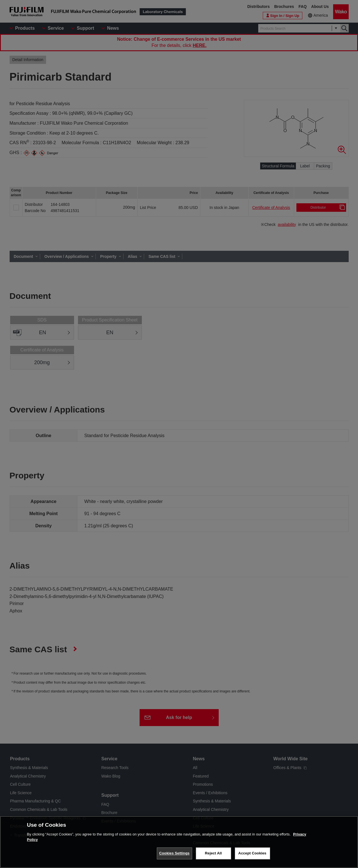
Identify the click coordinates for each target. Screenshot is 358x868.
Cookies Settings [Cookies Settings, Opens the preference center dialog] (174, 853)
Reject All (213, 853)
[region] (179, 842)
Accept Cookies (252, 853)
